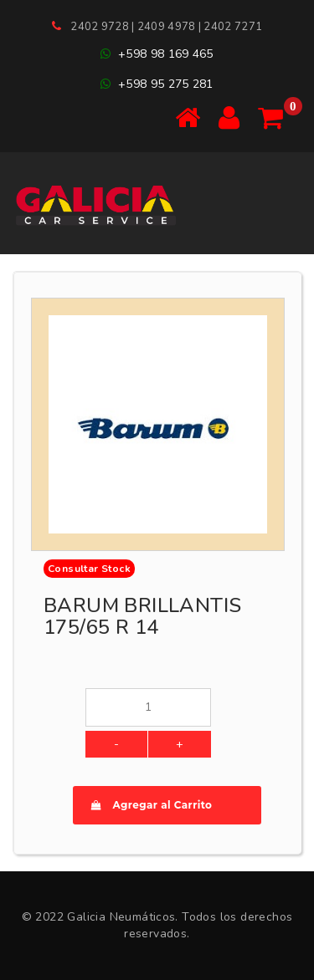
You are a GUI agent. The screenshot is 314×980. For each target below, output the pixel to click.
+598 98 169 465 (157, 54)
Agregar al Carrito (152, 805)
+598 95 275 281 (157, 84)
